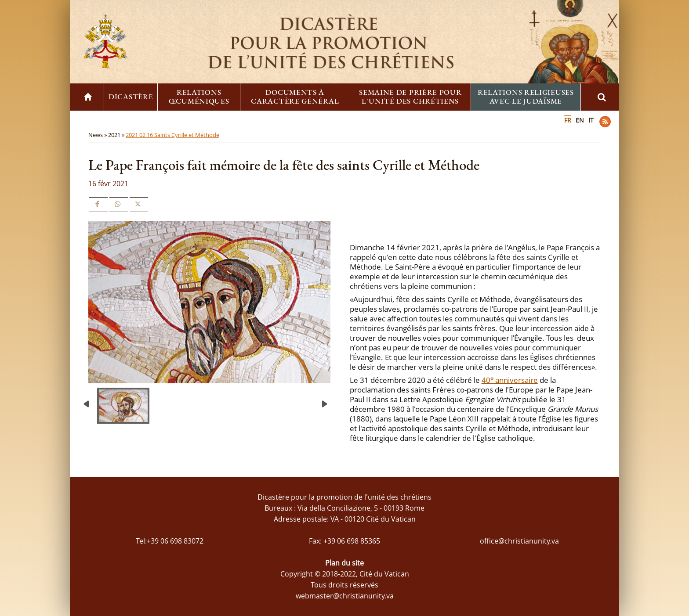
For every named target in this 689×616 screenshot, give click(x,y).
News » (98, 135)
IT (591, 120)
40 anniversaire (510, 380)
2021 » (117, 135)
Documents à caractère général (295, 97)
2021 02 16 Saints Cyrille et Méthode (172, 135)
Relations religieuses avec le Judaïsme (526, 97)
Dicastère (131, 97)
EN (580, 120)
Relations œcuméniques (199, 97)
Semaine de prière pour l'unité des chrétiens (410, 97)
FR (568, 120)
